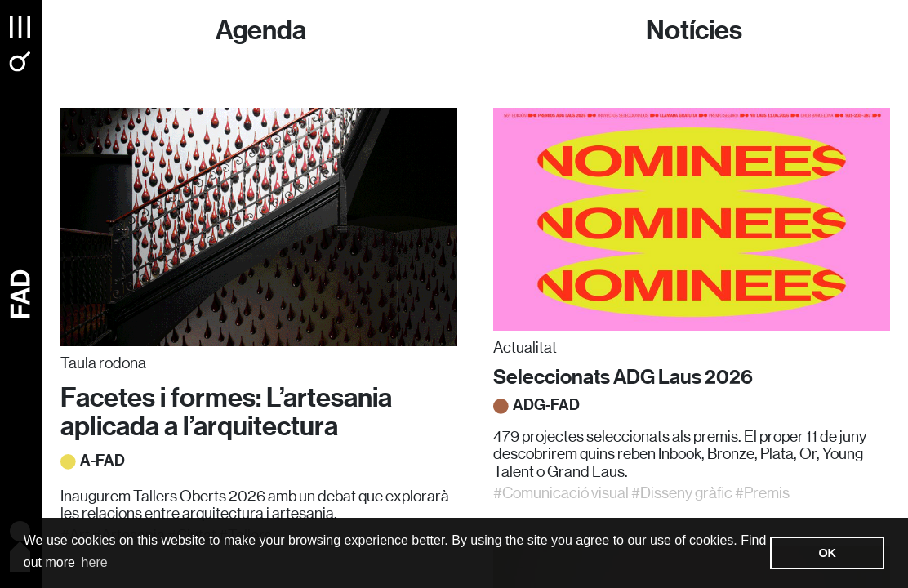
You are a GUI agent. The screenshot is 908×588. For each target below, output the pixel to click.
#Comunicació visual (561, 493)
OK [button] (827, 553)
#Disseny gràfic (682, 493)
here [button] (95, 562)
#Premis (762, 493)
